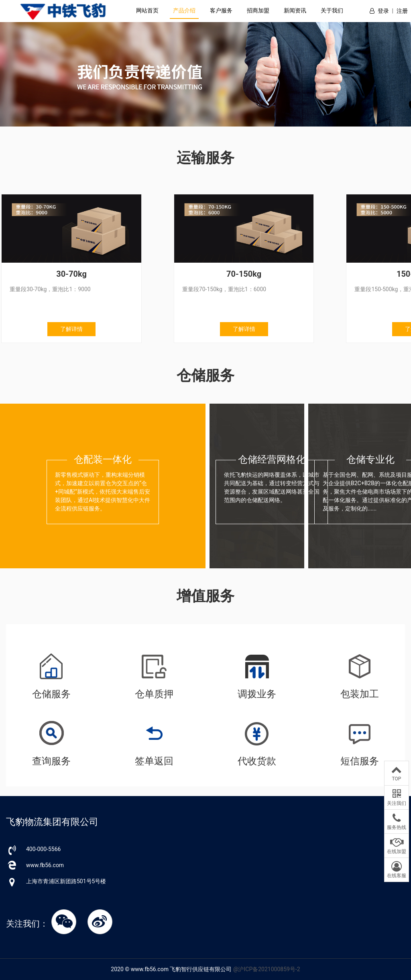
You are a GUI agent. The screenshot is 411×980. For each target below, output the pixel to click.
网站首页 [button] (147, 10)
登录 (383, 11)
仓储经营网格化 (272, 459)
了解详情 (70, 329)
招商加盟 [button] (258, 10)
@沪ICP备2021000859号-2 (267, 969)
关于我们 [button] (332, 10)
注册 (402, 11)
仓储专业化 (370, 459)
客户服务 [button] (221, 10)
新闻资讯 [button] (295, 10)
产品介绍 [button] (184, 10)
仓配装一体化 (103, 459)
